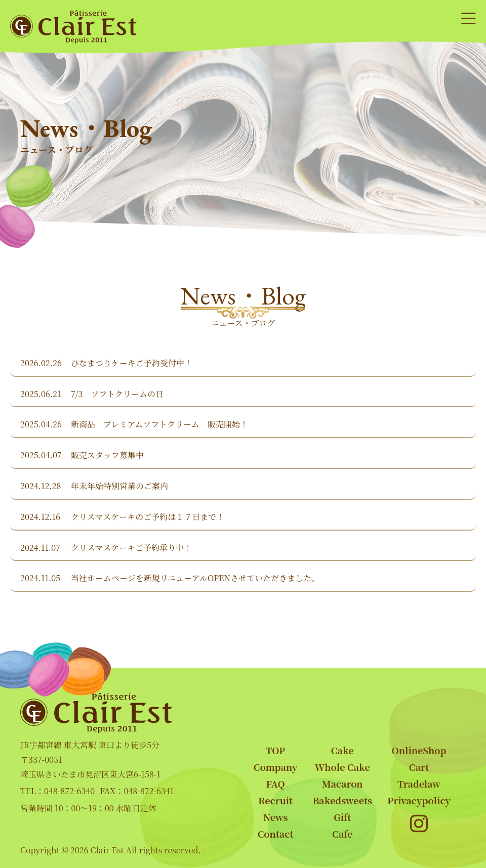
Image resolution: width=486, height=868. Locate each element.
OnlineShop (419, 750)
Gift (342, 817)
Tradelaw (419, 784)
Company (276, 767)
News (276, 817)
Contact (276, 834)
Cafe (342, 834)
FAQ (276, 784)
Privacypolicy (419, 800)
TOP (275, 750)
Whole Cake (342, 767)
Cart (419, 767)
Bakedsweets (342, 800)
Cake (342, 750)
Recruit (275, 800)
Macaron (342, 784)
